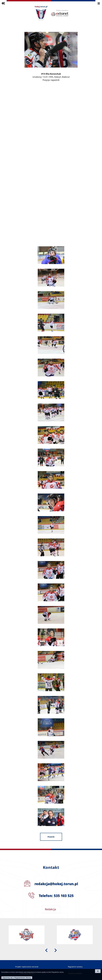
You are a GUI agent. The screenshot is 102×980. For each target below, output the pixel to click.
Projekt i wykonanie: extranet (27, 967)
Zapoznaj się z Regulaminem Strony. (17, 978)
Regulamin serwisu (75, 967)
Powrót (51, 837)
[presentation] (46, 950)
